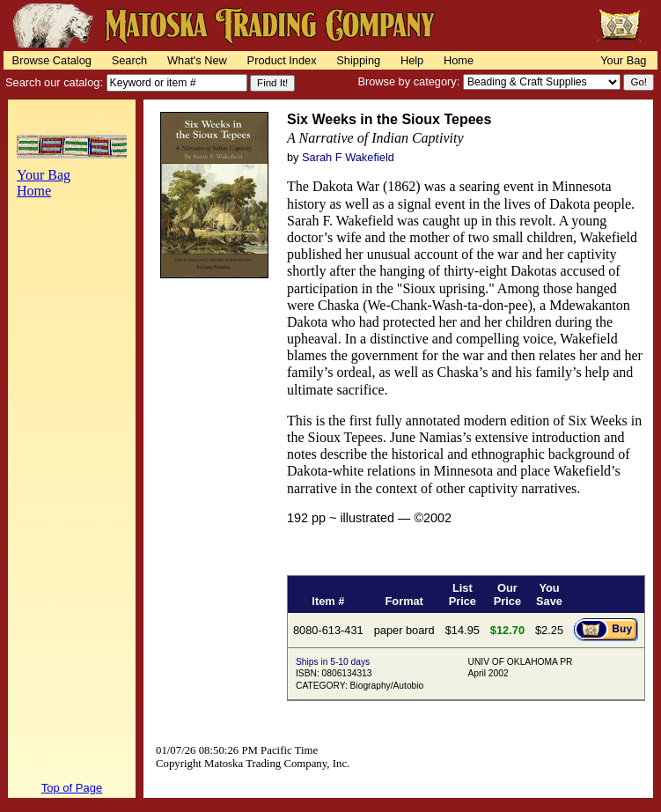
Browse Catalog (52, 60)
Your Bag (623, 60)
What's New (197, 60)
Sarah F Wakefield (348, 157)
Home (459, 60)
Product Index (282, 60)
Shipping (358, 60)
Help (412, 60)
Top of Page (72, 788)
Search (130, 60)
